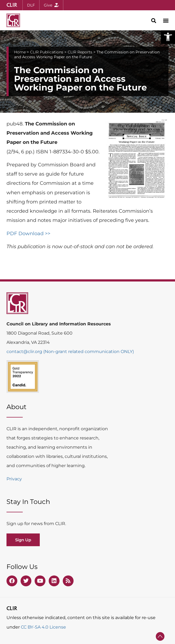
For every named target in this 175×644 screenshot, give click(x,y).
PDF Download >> (28, 234)
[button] (168, 37)
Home (20, 52)
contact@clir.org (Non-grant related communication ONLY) (70, 352)
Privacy (14, 479)
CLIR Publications (47, 52)
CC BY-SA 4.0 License (43, 627)
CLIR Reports (80, 52)
